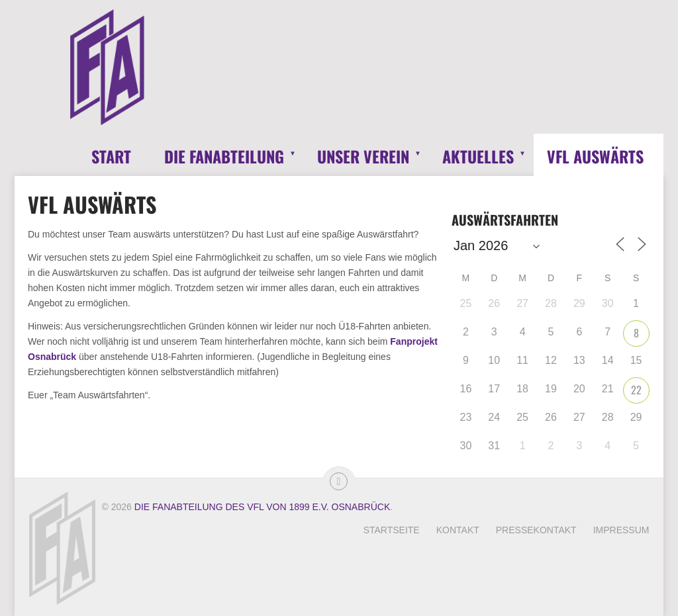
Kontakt (458, 530)
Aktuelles (478, 156)
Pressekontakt (536, 530)
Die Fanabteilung (224, 156)
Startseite (392, 530)
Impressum (621, 530)
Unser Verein (363, 156)
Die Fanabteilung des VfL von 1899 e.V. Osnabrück (262, 507)
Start (111, 156)
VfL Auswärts (595, 156)
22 (636, 390)
